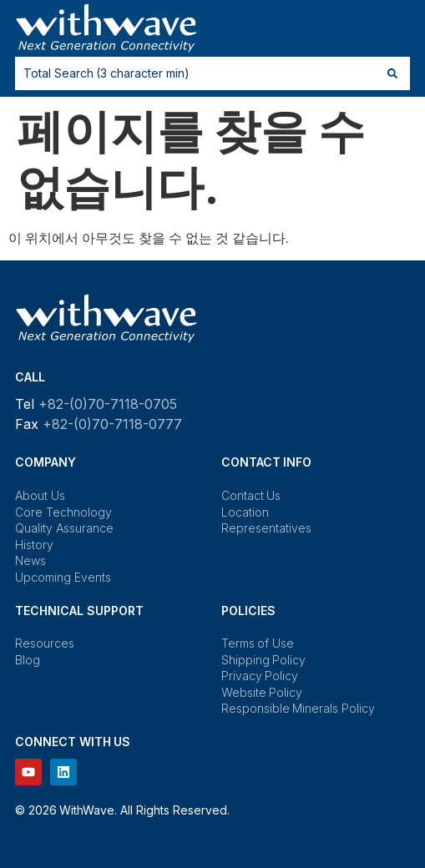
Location (245, 512)
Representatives (266, 528)
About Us (40, 495)
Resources (45, 643)
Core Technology (63, 512)
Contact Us (251, 495)
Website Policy (262, 692)
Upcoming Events (63, 577)
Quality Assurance (64, 528)
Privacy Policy (260, 676)
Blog (28, 660)
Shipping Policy (264, 660)
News (30, 560)
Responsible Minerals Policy (298, 708)
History (34, 545)
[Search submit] (392, 73)
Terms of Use (258, 643)
